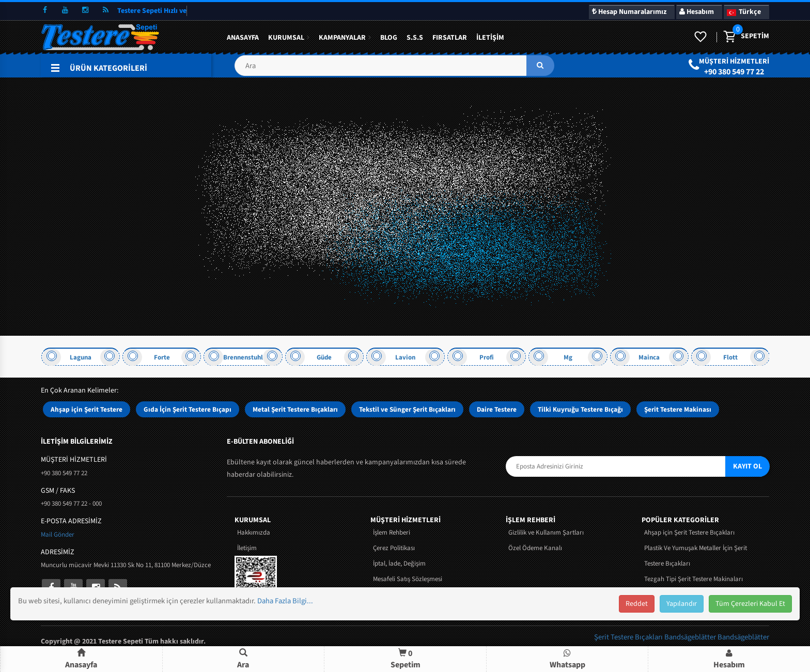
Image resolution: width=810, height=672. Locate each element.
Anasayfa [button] (81, 659)
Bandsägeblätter (691, 637)
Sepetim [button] (406, 659)
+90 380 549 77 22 (734, 72)
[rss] (105, 10)
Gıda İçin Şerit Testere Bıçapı (188, 409)
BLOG (389, 38)
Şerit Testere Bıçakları (629, 637)
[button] (394, 69)
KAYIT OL (747, 466)
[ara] (540, 66)
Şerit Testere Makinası (678, 409)
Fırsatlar (450, 38)
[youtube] (65, 10)
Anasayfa (243, 38)
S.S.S (415, 38)
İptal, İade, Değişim (399, 564)
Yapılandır (682, 604)
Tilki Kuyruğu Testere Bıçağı (580, 409)
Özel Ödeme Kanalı (535, 548)
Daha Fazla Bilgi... (285, 601)
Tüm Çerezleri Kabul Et (750, 604)
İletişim (490, 38)
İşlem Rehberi (392, 533)
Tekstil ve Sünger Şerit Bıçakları (407, 409)
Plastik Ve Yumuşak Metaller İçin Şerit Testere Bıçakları (696, 556)
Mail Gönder (58, 535)
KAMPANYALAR (342, 38)
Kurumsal (286, 38)
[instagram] (85, 10)
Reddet (637, 604)
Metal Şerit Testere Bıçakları (295, 409)
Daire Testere (497, 409)
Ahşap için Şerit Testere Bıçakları (689, 533)
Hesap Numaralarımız (629, 12)
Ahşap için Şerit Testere (87, 409)
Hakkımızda (254, 533)
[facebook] (45, 10)
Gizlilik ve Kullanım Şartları (546, 533)
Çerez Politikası (394, 548)
